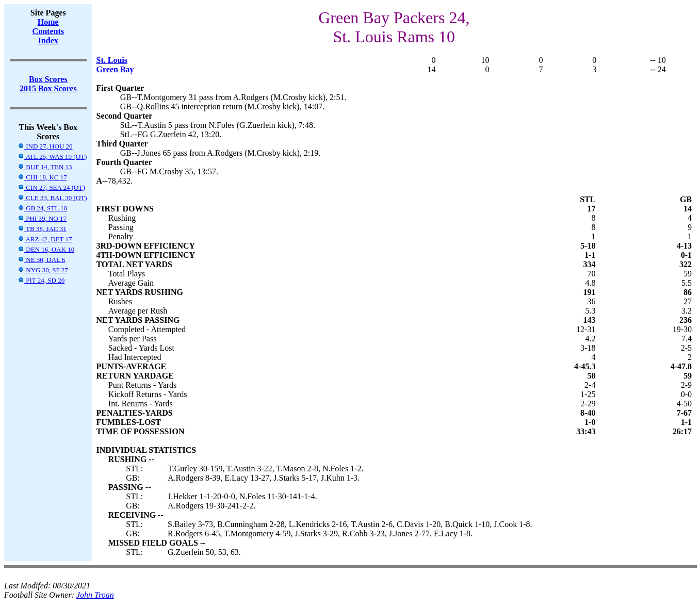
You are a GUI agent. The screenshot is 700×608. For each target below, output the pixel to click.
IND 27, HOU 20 (45, 146)
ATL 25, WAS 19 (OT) (52, 157)
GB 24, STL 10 (42, 208)
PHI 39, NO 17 (42, 218)
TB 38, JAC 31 (42, 229)
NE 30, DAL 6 (41, 260)
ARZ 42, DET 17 (45, 239)
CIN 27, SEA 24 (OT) (51, 187)
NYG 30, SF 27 (43, 270)
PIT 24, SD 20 (41, 280)
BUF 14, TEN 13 (45, 167)
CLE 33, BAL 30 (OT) (52, 198)
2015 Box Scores (48, 88)
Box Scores (48, 79)
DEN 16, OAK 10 (46, 249)
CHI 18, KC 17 (42, 177)
